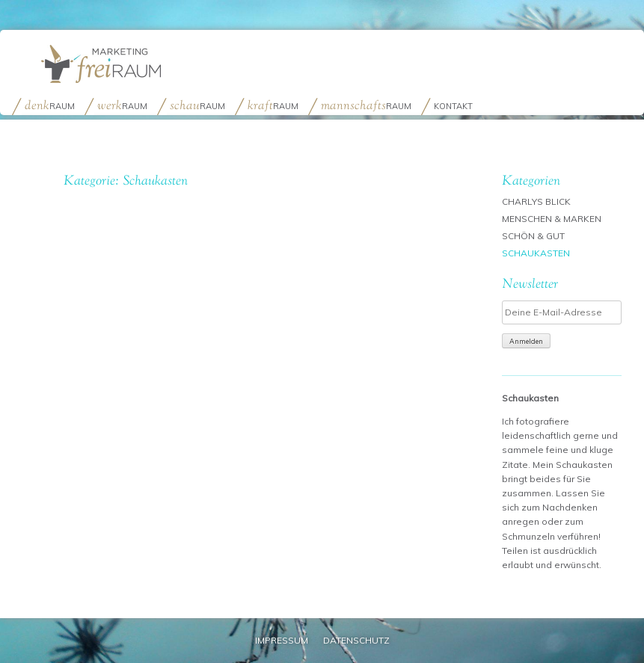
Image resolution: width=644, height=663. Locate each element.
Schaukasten (536, 253)
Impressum (282, 640)
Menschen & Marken (552, 219)
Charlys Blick (536, 201)
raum (50, 105)
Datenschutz (356, 640)
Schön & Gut (533, 236)
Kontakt (453, 106)
